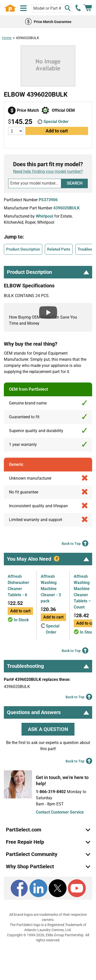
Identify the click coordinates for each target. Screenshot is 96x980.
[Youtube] (77, 888)
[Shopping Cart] (88, 8)
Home (7, 38)
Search (75, 183)
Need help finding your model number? (48, 171)
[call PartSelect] (78, 8)
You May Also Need (48, 559)
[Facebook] (19, 888)
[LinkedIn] (38, 888)
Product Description (23, 249)
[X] (58, 888)
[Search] (68, 8)
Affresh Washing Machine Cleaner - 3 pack (51, 589)
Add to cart (57, 131)
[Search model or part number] (52, 8)
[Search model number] (35, 183)
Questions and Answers (48, 712)
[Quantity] (16, 131)
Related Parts (59, 249)
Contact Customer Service (60, 812)
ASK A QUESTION (48, 729)
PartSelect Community (32, 854)
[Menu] (23, 8)
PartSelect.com (24, 830)
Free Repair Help (25, 842)
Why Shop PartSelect (30, 866)
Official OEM (63, 110)
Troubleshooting (48, 666)
